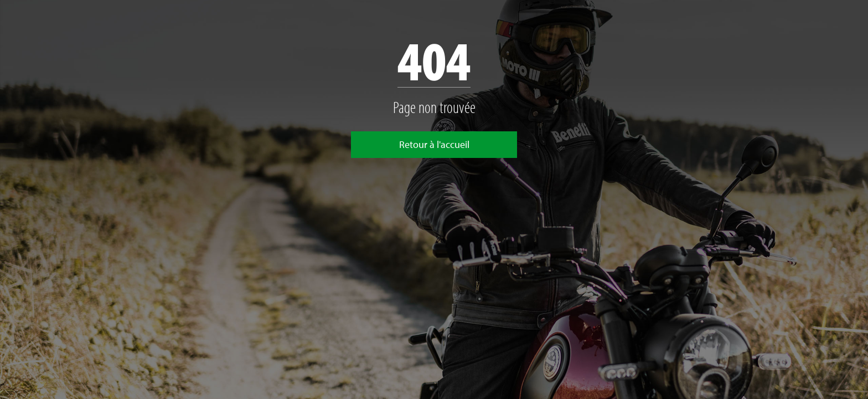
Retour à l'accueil (434, 144)
